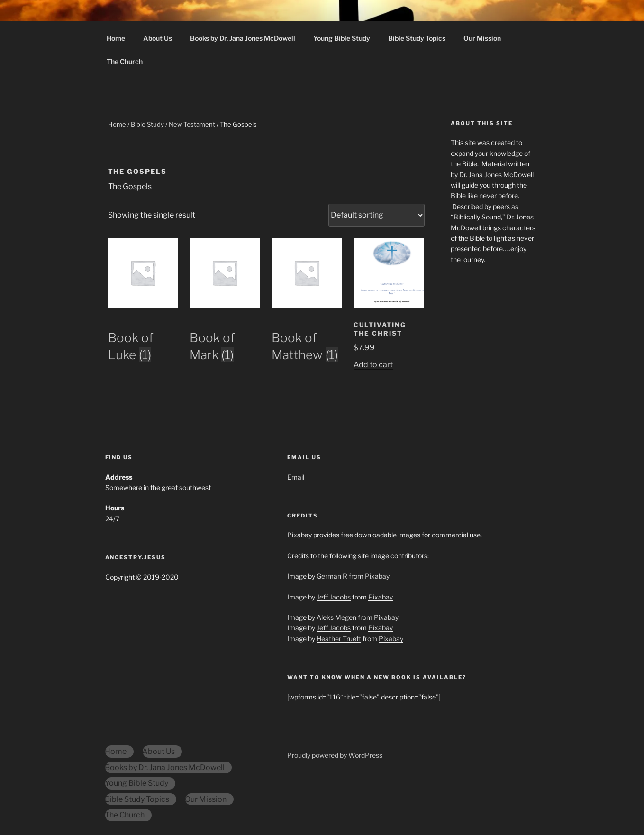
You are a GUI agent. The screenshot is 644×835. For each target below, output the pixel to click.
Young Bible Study (342, 38)
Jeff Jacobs (334, 597)
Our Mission (482, 38)
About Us (158, 38)
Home (116, 38)
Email (296, 477)
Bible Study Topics (417, 38)
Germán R (332, 576)
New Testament (192, 124)
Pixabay (377, 576)
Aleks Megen (336, 617)
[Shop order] (376, 215)
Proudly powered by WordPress (335, 755)
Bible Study (147, 124)
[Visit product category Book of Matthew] (307, 332)
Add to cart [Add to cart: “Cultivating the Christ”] (373, 365)
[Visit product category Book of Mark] (225, 332)
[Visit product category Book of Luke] (143, 332)
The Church (125, 61)
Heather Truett (339, 639)
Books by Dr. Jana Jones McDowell (243, 38)
